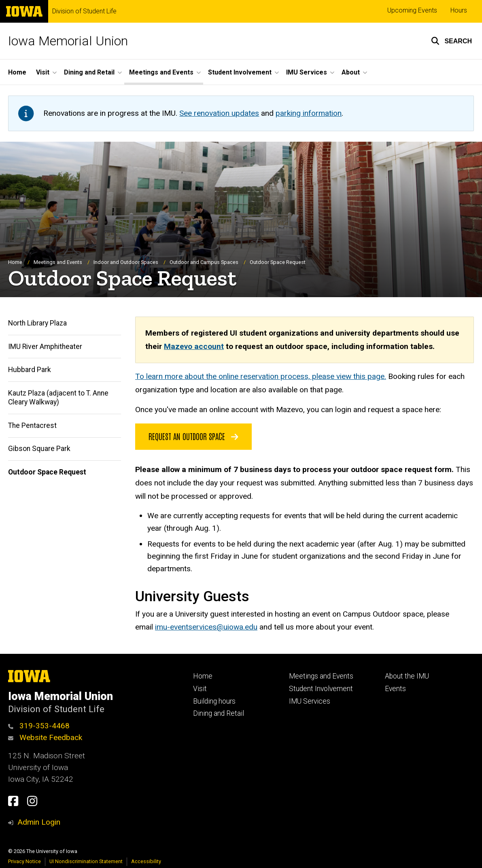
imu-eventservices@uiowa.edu (206, 627)
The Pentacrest (32, 425)
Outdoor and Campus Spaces (204, 262)
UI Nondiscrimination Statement (86, 861)
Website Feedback (45, 737)
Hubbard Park (30, 370)
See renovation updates (219, 113)
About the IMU (407, 676)
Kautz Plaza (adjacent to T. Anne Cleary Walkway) (58, 398)
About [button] (351, 72)
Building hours (214, 701)
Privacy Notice (24, 861)
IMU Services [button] (307, 72)
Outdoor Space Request (47, 472)
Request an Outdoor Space (193, 436)
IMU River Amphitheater (45, 347)
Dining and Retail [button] (89, 72)
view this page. (361, 376)
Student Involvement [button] (240, 72)
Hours (459, 10)
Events (395, 689)
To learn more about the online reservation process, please (236, 376)
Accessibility (146, 861)
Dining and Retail (219, 713)
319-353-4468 (39, 726)
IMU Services (310, 701)
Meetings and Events (58, 262)
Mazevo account (194, 346)
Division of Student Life (84, 11)
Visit (200, 689)
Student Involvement (321, 689)
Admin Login (39, 822)
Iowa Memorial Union (68, 41)
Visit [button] (43, 72)
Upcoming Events (412, 10)
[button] (451, 41)
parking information (309, 113)
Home (17, 72)
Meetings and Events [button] (161, 72)
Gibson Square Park (39, 449)
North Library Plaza (37, 323)
